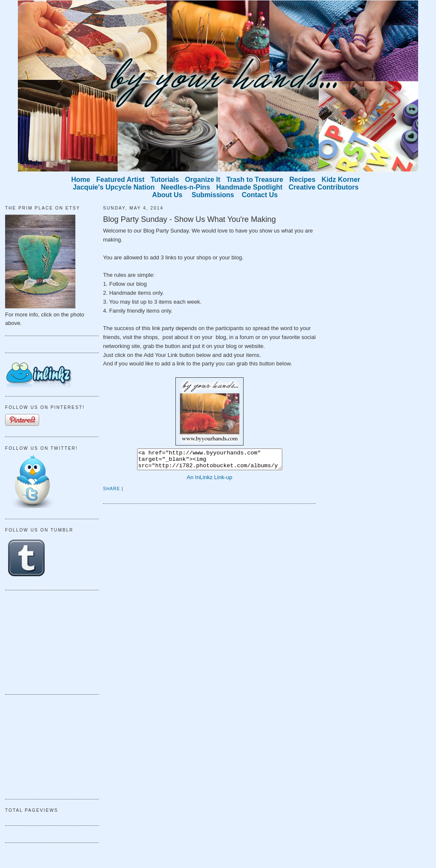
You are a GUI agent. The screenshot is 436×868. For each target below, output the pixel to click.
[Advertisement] (48, 641)
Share (112, 493)
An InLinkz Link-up (210, 481)
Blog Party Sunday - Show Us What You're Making (189, 219)
